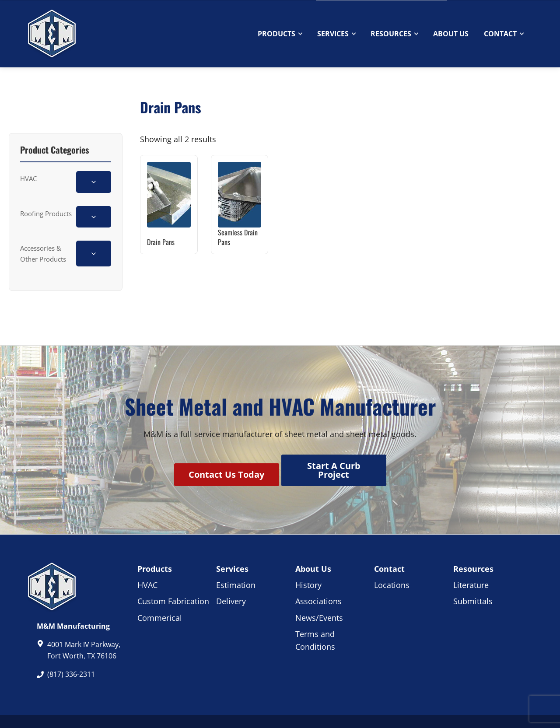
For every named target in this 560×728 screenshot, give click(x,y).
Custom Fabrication (173, 578)
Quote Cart (511, 7)
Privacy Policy (293, 710)
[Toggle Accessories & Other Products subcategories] (94, 254)
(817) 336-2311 (54, 7)
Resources (473, 546)
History (308, 562)
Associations (318, 578)
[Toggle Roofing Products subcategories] (94, 217)
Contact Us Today (222, 463)
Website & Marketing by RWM (387, 710)
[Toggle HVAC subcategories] (94, 182)
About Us (313, 546)
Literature (471, 562)
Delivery (231, 578)
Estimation (236, 562)
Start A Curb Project (338, 463)
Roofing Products (46, 213)
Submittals (473, 578)
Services (232, 546)
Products (155, 546)
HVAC (28, 178)
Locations (392, 562)
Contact (469, 7)
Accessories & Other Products (43, 253)
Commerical (160, 595)
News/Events (319, 595)
